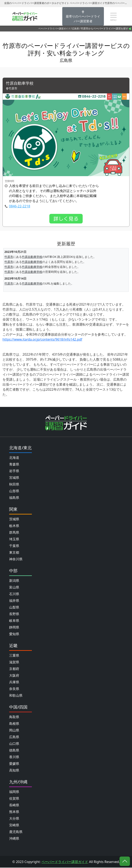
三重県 (14, 656)
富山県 (14, 588)
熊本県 (14, 812)
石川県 (14, 594)
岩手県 (14, 471)
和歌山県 (16, 696)
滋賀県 (14, 662)
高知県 (14, 771)
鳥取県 (14, 717)
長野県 (14, 614)
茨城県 (14, 519)
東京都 (14, 553)
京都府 (14, 669)
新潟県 (14, 581)
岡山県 (14, 731)
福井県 (14, 601)
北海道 (14, 458)
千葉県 (14, 546)
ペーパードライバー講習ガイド (54, 28)
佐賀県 (14, 799)
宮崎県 (14, 825)
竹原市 (9, 257)
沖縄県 (14, 839)
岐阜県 (14, 621)
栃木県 (14, 526)
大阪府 (14, 676)
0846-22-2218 (20, 206)
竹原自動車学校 (20, 83)
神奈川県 (16, 559)
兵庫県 (14, 682)
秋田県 (14, 485)
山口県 (14, 744)
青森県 (14, 465)
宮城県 (14, 478)
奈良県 (14, 689)
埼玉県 (14, 539)
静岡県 (14, 628)
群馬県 (14, 533)
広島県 (75, 28)
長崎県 (14, 805)
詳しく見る (66, 219)
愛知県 (14, 634)
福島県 (14, 498)
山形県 (14, 491)
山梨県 (14, 608)
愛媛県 (14, 764)
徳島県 (14, 751)
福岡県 (14, 792)
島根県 (14, 724)
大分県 (14, 819)
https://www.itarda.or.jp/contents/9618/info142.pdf (42, 340)
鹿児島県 (16, 832)
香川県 (14, 757)
